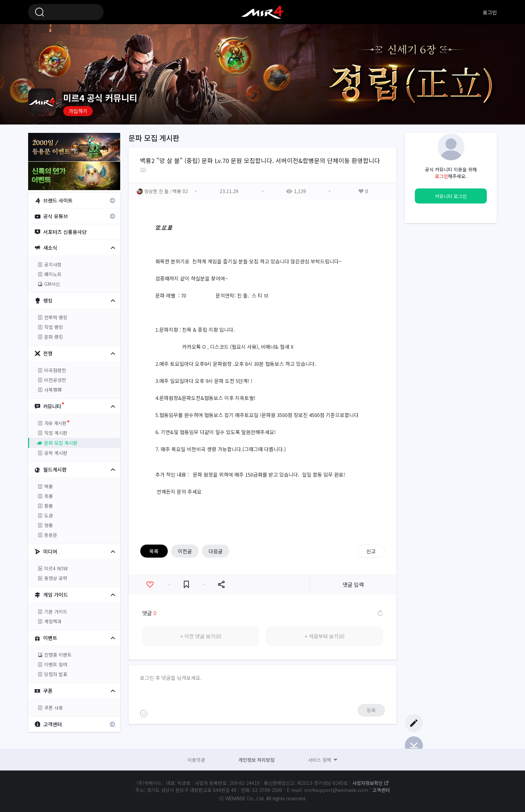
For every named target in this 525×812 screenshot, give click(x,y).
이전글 (185, 551)
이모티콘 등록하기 (144, 714)
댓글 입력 (353, 584)
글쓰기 (414, 723)
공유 (221, 585)
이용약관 (196, 760)
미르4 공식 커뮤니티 (262, 12)
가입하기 (78, 111)
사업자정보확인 (367, 783)
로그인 (490, 12)
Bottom (414, 745)
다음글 (216, 551)
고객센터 (381, 790)
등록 (371, 710)
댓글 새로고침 (380, 613)
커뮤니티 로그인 (451, 196)
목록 (154, 551)
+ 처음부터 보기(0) (325, 636)
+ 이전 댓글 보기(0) (201, 636)
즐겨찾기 (186, 585)
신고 (371, 551)
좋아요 (150, 585)
